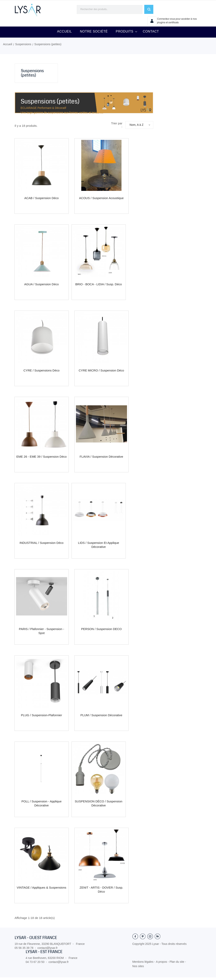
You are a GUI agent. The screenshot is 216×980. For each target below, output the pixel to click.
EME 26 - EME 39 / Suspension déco (41, 459)
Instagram (150, 939)
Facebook (135, 939)
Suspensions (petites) (32, 76)
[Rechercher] (110, 9)
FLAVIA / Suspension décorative (101, 459)
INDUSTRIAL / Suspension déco (41, 545)
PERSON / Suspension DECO (101, 632)
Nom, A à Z (138, 128)
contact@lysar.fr (48, 950)
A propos (162, 964)
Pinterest (143, 939)
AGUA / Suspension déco (42, 287)
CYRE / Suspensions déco (41, 373)
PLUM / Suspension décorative (101, 718)
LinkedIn (158, 939)
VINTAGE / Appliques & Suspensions (41, 890)
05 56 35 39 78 (24, 950)
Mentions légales (143, 964)
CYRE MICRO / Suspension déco (101, 373)
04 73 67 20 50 (35, 965)
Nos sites (138, 969)
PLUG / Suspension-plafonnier (41, 718)
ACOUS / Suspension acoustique (101, 201)
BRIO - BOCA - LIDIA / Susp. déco (99, 287)
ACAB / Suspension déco (41, 201)
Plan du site (177, 964)
